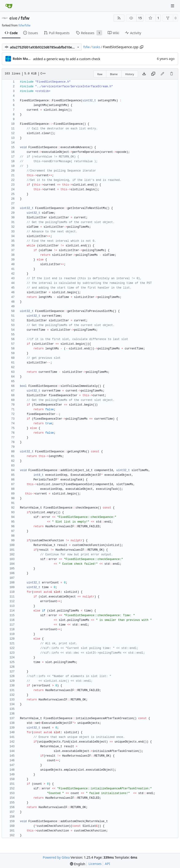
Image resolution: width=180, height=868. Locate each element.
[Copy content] (153, 74)
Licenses (95, 864)
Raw (100, 74)
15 (140, 18)
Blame (114, 74)
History (130, 74)
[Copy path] (142, 47)
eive (13, 18)
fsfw (25, 18)
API (107, 864)
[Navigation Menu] (173, 6)
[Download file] (144, 74)
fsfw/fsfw (24, 25)
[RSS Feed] (119, 18)
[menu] (78, 864)
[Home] (9, 6)
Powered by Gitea (56, 857)
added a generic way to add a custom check (67, 59)
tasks (96, 47)
